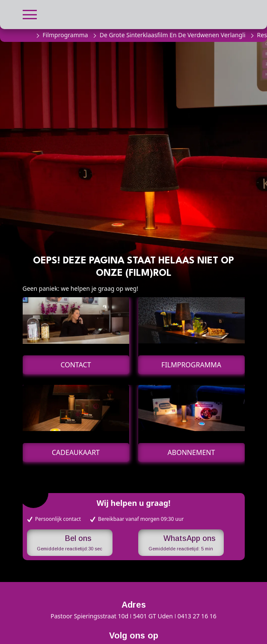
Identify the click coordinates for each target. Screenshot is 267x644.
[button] (30, 13)
